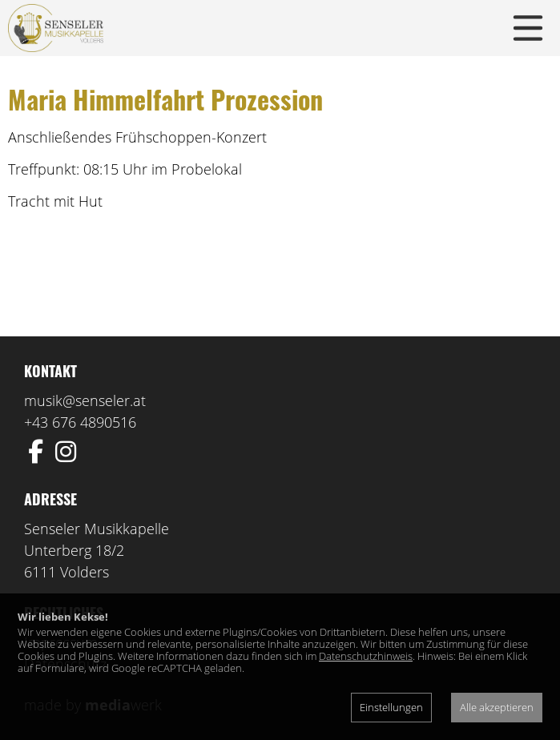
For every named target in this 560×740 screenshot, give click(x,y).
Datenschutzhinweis (366, 656)
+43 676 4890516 (80, 422)
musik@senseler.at (85, 400)
